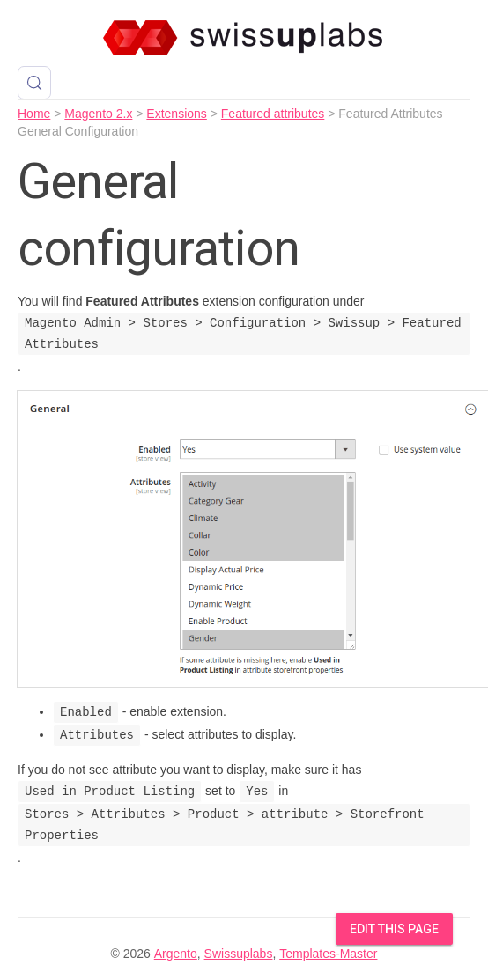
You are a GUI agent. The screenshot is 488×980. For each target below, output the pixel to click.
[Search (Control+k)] (34, 83)
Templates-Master (328, 954)
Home (34, 114)
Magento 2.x (98, 114)
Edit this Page (394, 929)
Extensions (176, 114)
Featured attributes (273, 114)
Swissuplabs (239, 954)
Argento (176, 954)
